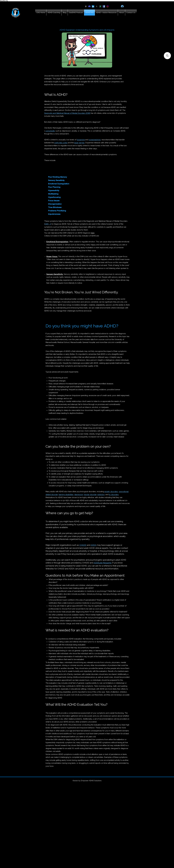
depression (79, 495)
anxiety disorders (111, 492)
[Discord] (89, 6)
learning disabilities (66, 495)
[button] (167, 56)
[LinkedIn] (93, 6)
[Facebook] (104, 6)
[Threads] (86, 6)
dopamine (81, 140)
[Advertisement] (72, 851)
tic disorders (114, 495)
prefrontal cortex (61, 143)
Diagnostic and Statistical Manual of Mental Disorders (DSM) (67, 113)
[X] (97, 6)
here (93, 233)
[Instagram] (108, 6)
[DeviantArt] (100, 6)
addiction (101, 495)
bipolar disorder (90, 495)
